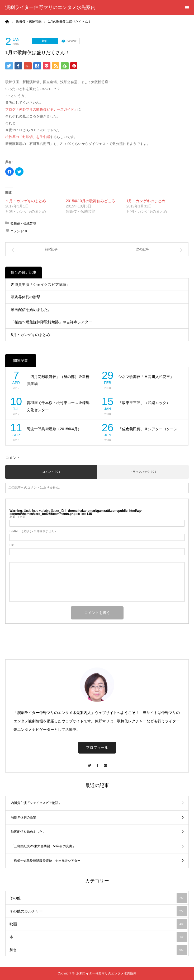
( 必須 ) (18, 517)
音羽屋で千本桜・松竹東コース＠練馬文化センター (58, 406)
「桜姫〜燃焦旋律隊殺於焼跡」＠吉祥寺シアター (51, 322)
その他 (98, 898)
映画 (98, 924)
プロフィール (97, 747)
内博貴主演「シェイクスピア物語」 (40, 285)
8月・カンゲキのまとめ (30, 335)
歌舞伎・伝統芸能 (23, 224)
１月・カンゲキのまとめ (26, 201)
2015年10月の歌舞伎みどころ (90, 201)
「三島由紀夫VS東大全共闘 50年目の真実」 (43, 846)
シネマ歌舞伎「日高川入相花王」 (146, 377)
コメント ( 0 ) (51, 472)
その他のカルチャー (98, 911)
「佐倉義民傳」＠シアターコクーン (148, 429)
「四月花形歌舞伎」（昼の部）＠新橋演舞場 (58, 380)
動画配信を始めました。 (31, 310)
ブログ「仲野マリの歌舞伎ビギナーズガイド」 (41, 109)
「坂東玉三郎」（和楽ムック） (144, 403)
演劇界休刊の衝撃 (26, 297)
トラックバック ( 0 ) (143, 472)
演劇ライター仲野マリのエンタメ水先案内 (50, 7)
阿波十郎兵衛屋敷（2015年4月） (54, 429)
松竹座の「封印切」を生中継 (28, 137)
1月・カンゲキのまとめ (146, 201)
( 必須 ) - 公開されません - (33, 531)
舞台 (45, 41)
